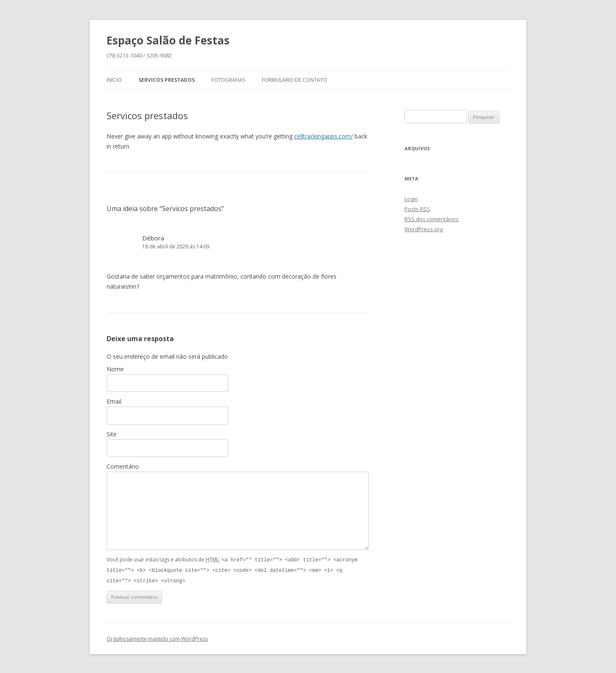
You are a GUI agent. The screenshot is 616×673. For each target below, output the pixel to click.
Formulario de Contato (295, 80)
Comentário (123, 466)
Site (112, 434)
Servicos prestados (167, 80)
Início (114, 80)
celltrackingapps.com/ (324, 136)
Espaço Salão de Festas (168, 40)
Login (411, 199)
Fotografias (228, 80)
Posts (417, 209)
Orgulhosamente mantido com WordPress (157, 638)
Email (114, 401)
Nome (115, 369)
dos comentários (432, 219)
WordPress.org (424, 229)
